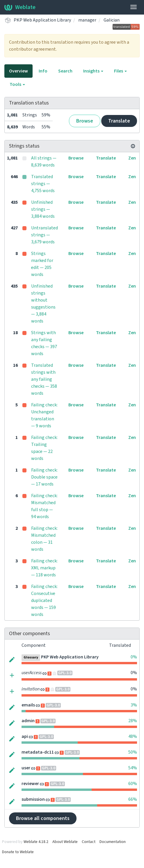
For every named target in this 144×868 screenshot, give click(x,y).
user (26, 768)
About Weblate (65, 842)
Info (43, 71)
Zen (132, 158)
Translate (119, 121)
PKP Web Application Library (42, 20)
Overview (18, 71)
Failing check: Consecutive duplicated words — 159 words (44, 600)
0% (134, 657)
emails (28, 705)
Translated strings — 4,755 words (43, 184)
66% (133, 799)
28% (133, 721)
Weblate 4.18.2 (36, 842)
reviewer (30, 784)
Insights (93, 71)
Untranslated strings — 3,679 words (45, 235)
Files (120, 71)
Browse (85, 121)
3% (134, 705)
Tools (17, 84)
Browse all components (43, 818)
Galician (112, 20)
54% (133, 768)
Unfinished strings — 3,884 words (43, 209)
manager (87, 20)
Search (65, 71)
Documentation (113, 842)
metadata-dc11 (38, 752)
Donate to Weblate (18, 852)
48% (133, 736)
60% (133, 784)
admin (28, 721)
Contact (89, 842)
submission (33, 799)
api (25, 736)
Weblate (20, 7)
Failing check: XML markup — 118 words (44, 568)
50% (133, 752)
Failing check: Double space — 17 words (44, 477)
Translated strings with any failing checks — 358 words (44, 379)
